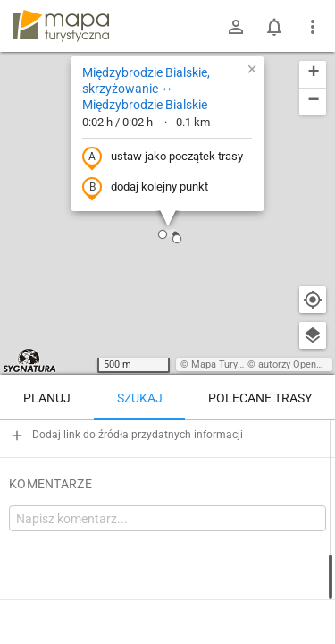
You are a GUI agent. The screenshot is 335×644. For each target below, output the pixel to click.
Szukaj (140, 398)
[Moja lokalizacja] (313, 300)
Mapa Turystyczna (231, 364)
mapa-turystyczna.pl (61, 26)
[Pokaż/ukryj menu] (313, 27)
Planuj (47, 398)
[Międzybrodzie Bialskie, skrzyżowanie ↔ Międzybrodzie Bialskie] (167, 496)
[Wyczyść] (313, 440)
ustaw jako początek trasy (163, 157)
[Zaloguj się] (236, 27)
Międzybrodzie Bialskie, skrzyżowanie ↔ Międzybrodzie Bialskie (146, 89)
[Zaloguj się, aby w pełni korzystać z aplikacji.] (312, 595)
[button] (177, 239)
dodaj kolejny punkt (145, 188)
